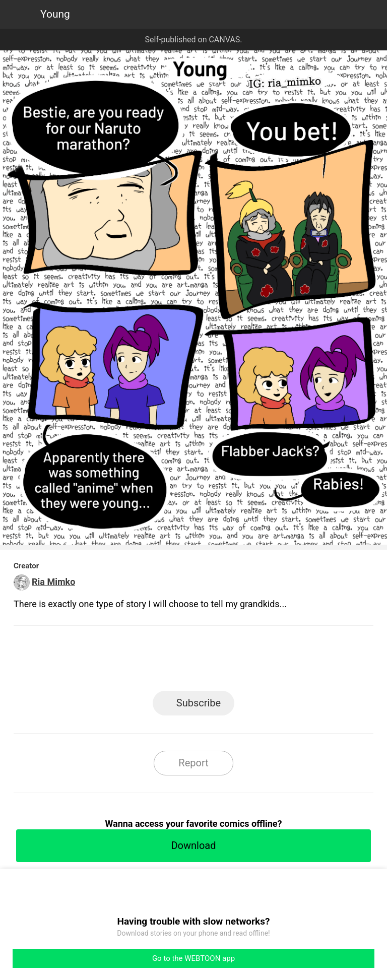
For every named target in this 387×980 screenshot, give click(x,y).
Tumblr (239, 661)
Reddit (284, 661)
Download (193, 845)
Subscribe (199, 703)
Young (55, 14)
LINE (103, 661)
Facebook (148, 661)
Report (193, 763)
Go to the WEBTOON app (193, 958)
